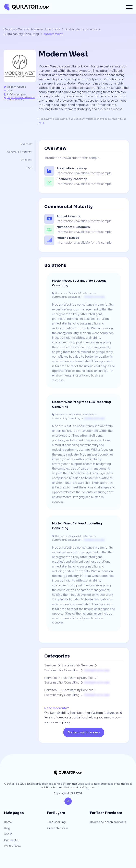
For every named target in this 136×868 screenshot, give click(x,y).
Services (54, 29)
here (41, 123)
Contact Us (11, 840)
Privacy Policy (13, 846)
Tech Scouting (56, 822)
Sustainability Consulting (21, 34)
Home (8, 822)
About (8, 834)
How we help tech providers (108, 822)
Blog (7, 828)
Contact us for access (84, 732)
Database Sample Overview (23, 29)
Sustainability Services (81, 29)
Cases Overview (57, 828)
